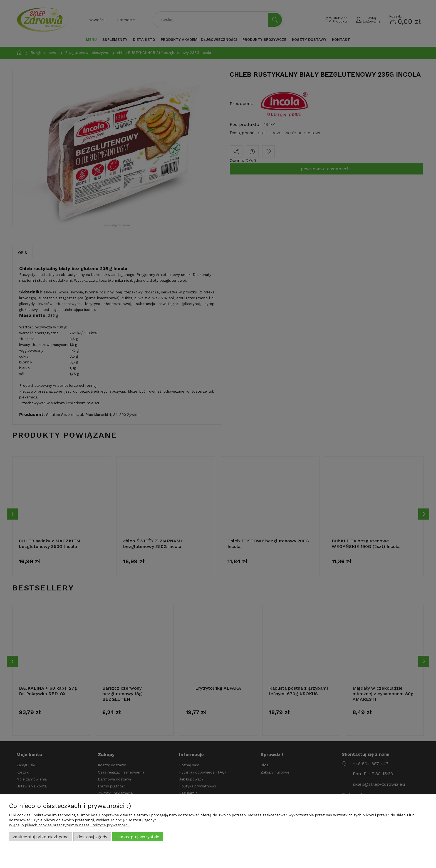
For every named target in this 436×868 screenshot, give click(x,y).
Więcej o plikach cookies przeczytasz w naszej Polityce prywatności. (69, 825)
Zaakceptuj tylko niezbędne (41, 837)
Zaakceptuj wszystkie (138, 837)
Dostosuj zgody (92, 837)
